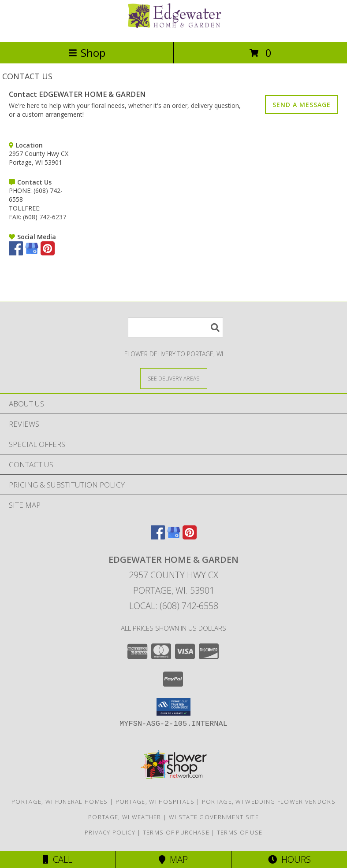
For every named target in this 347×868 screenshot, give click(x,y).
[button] (173, 707)
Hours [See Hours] (289, 859)
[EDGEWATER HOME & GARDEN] (174, 29)
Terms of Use (240, 832)
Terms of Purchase (176, 832)
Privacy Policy (110, 832)
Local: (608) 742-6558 (174, 606)
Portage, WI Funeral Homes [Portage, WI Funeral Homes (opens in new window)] (60, 802)
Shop (87, 53)
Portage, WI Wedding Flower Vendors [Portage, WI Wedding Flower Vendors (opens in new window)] (269, 802)
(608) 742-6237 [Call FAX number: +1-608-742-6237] (45, 217)
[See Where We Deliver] (174, 378)
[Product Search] (175, 327)
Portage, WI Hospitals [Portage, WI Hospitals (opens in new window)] (155, 802)
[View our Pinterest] (48, 253)
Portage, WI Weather (125, 817)
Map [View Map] (173, 859)
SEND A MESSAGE (302, 105)
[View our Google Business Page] (32, 253)
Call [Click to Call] (58, 859)
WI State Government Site (214, 817)
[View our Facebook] (16, 253)
